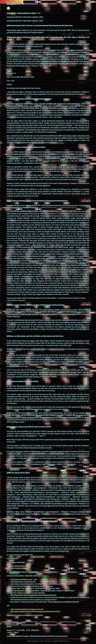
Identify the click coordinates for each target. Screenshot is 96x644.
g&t (13, 2)
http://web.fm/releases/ (19, 566)
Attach (10, 632)
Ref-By (9, 626)
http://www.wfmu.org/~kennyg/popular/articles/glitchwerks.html (33, 595)
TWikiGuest (35, 630)
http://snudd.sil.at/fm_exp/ (20, 568)
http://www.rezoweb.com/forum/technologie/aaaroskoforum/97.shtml (35, 612)
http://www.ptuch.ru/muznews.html (23, 582)
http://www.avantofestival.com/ (22, 579)
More (16, 632)
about (20, 2)
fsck (8, 2)
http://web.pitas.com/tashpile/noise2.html (64, 602)
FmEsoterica (11, 13)
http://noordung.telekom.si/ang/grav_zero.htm (27, 609)
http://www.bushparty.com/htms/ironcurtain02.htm (25, 615)
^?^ (30, 464)
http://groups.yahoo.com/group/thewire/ (25, 591)
